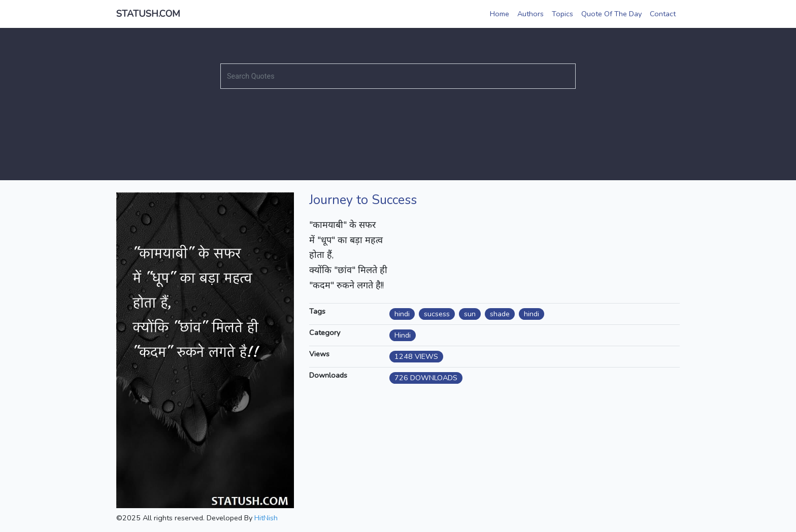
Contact (663, 14)
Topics (562, 14)
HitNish (266, 518)
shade (500, 314)
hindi (402, 314)
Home (500, 14)
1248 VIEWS (416, 356)
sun (470, 314)
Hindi (403, 335)
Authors (530, 14)
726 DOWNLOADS (426, 378)
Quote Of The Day (611, 14)
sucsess (437, 314)
